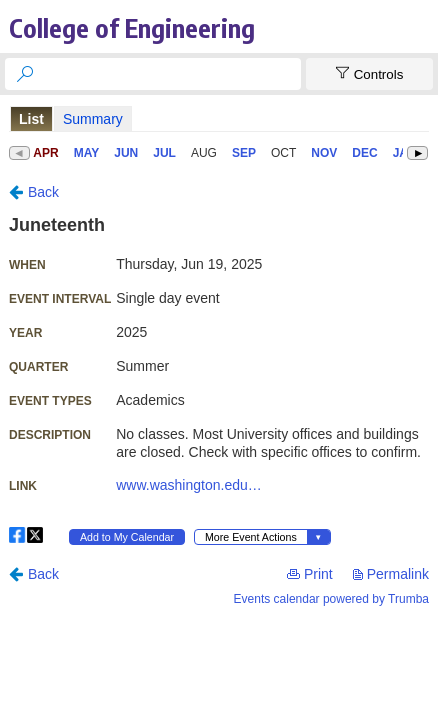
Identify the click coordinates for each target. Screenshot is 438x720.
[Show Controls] (369, 74)
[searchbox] (171, 74)
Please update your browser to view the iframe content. (219, 118)
